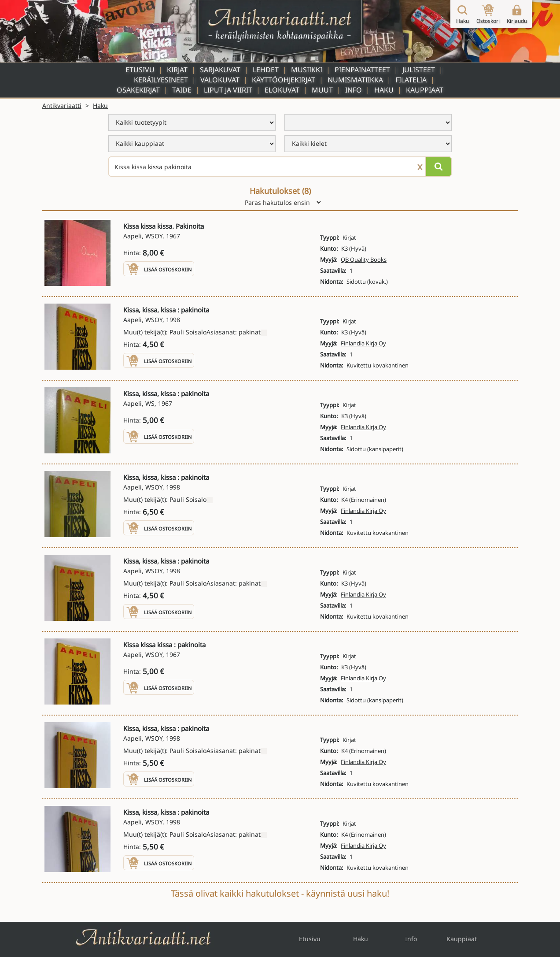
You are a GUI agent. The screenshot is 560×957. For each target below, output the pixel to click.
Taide (182, 90)
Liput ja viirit (228, 90)
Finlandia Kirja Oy (363, 343)
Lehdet (266, 70)
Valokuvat (220, 80)
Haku (384, 90)
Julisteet (419, 70)
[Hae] (438, 167)
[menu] (192, 122)
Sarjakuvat (220, 70)
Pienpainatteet (362, 70)
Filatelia (411, 80)
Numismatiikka (355, 80)
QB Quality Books (364, 260)
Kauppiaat (425, 90)
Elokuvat (282, 90)
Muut (322, 90)
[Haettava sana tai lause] (280, 167)
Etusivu (140, 70)
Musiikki (307, 70)
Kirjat (177, 70)
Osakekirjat (138, 90)
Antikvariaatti (62, 106)
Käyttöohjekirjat (284, 80)
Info (354, 90)
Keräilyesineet (161, 80)
